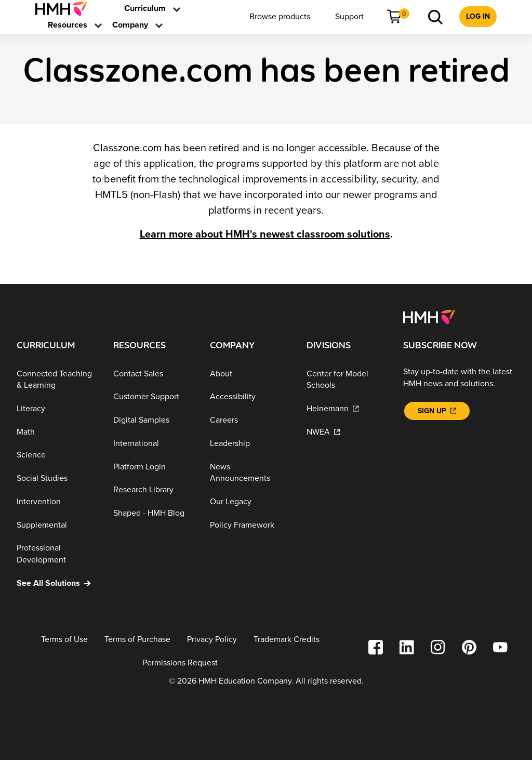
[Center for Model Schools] (347, 379)
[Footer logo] (429, 316)
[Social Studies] (57, 479)
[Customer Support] (153, 397)
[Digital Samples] (153, 420)
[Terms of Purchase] (137, 640)
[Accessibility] (250, 397)
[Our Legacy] (250, 502)
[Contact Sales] (153, 374)
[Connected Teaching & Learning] (57, 379)
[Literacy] (57, 409)
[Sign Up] (437, 411)
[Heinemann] (347, 409)
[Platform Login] (153, 467)
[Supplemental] (57, 525)
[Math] (57, 432)
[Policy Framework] (250, 525)
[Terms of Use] (64, 640)
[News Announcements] (250, 473)
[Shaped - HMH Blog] (153, 513)
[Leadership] (250, 444)
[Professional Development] (57, 554)
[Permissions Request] (180, 663)
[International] (153, 444)
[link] (65, 9)
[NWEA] (347, 432)
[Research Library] (153, 490)
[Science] (57, 455)
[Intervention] (57, 502)
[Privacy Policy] (212, 640)
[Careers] (250, 420)
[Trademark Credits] (287, 640)
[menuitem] (65, 9)
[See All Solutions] (57, 583)
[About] (250, 374)
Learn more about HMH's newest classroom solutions (265, 234)
